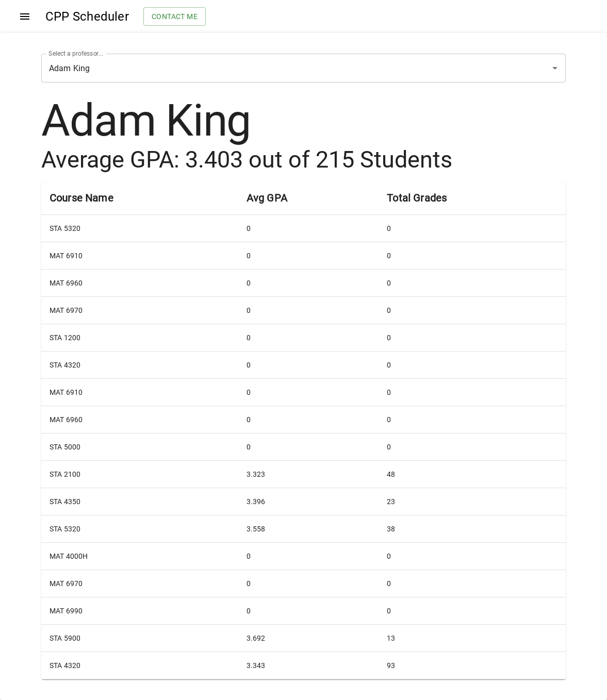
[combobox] (289, 68)
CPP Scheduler (87, 16)
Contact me (175, 17)
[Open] (555, 68)
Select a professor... (76, 54)
